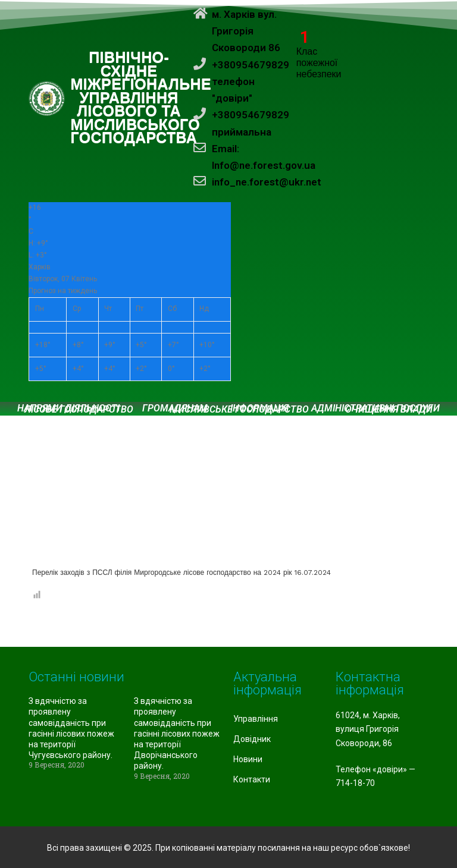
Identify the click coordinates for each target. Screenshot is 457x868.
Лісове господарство (79, 410)
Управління (256, 719)
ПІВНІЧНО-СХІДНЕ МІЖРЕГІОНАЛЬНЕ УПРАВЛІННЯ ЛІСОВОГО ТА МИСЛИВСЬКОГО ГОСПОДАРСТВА (141, 98)
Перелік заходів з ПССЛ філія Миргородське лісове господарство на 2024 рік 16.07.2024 (181, 573)
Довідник (252, 739)
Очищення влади (389, 410)
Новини (248, 759)
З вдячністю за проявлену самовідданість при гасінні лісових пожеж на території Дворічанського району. (177, 733)
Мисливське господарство (239, 410)
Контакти (252, 779)
